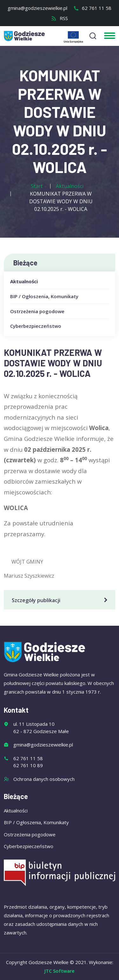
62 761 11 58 (92, 8)
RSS (60, 18)
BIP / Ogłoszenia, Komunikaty (44, 296)
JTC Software (60, 971)
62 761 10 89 (28, 765)
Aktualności (24, 281)
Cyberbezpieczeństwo (36, 326)
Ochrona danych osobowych (44, 779)
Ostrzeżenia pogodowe (37, 311)
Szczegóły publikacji (61, 600)
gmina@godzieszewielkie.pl (37, 8)
